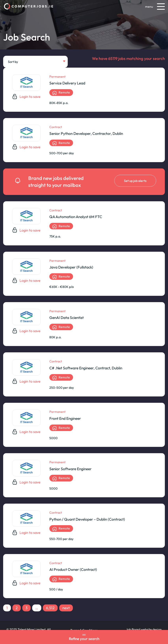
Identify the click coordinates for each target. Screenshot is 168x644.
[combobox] (35, 62)
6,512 (50, 608)
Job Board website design (144, 629)
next (66, 608)
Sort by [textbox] (13, 62)
